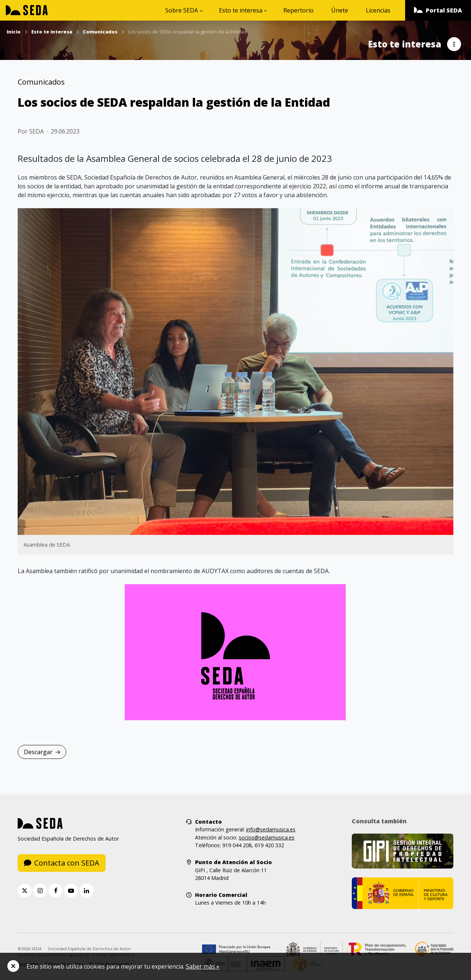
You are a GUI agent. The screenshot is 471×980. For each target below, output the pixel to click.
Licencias (378, 10)
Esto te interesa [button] (241, 10)
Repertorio (298, 10)
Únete (340, 10)
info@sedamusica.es (271, 829)
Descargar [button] (42, 752)
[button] (438, 10)
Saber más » (203, 966)
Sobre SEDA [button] (182, 10)
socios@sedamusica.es (267, 837)
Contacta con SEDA (62, 863)
